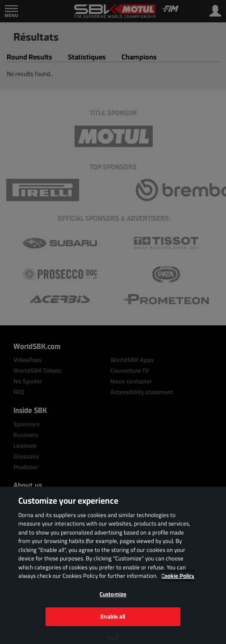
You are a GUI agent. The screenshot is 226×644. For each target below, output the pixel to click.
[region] (113, 565)
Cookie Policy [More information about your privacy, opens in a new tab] (178, 576)
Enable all (113, 616)
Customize (113, 594)
